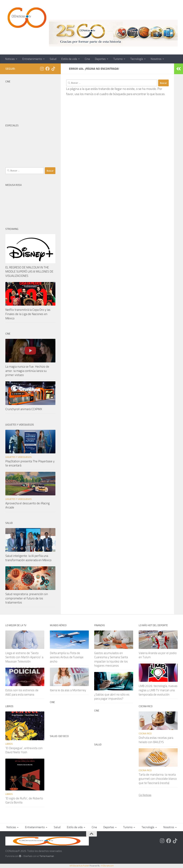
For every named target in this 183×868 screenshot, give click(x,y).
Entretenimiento (32, 59)
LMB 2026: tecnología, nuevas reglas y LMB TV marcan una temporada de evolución (158, 690)
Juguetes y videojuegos (18, 457)
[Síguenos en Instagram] (42, 69)
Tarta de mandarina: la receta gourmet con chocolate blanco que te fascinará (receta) (158, 779)
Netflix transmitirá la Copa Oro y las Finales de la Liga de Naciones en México (28, 314)
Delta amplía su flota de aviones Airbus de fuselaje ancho (67, 657)
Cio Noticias (145, 795)
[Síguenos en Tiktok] (53, 69)
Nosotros (156, 59)
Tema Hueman (47, 856)
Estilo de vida (69, 59)
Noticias (10, 59)
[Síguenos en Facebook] (48, 69)
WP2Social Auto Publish (79, 866)
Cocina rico (145, 734)
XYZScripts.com (107, 866)
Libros (9, 744)
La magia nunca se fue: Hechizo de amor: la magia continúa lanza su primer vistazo (27, 371)
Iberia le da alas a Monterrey (68, 690)
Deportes (100, 59)
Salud (53, 59)
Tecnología (137, 59)
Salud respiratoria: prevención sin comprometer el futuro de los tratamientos (27, 598)
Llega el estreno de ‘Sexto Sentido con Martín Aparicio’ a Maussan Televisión (24, 657)
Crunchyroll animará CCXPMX (24, 409)
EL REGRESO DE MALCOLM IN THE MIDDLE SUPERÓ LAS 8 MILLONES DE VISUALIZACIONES (29, 272)
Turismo (118, 59)
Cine (87, 59)
